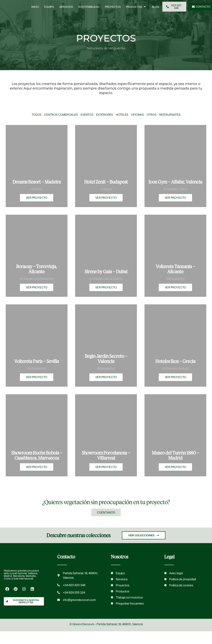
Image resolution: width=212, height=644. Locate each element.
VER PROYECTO (37, 201)
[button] (136, 7)
